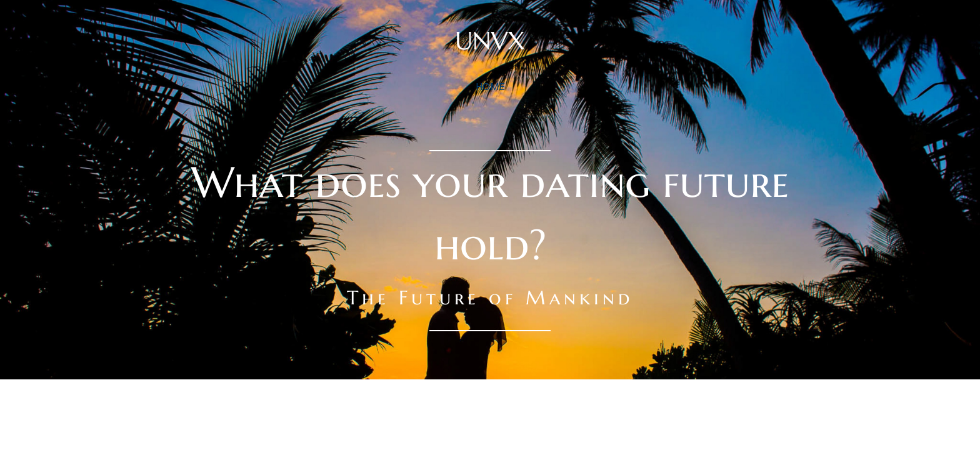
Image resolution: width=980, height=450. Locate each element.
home (490, 86)
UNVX (490, 41)
